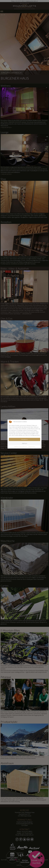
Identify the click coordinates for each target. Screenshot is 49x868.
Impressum (32, 447)
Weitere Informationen (21, 447)
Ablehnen (25, 443)
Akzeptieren (24, 439)
